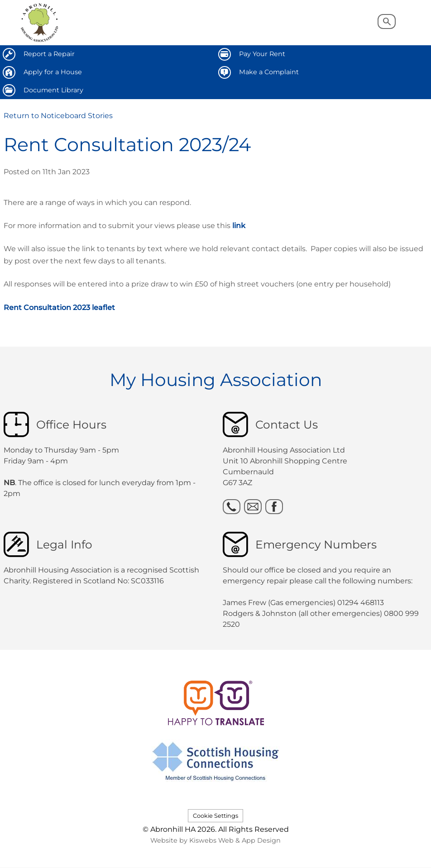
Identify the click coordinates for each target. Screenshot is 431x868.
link (239, 226)
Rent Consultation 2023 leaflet (59, 308)
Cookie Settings (215, 816)
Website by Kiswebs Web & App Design (215, 840)
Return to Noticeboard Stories (58, 116)
